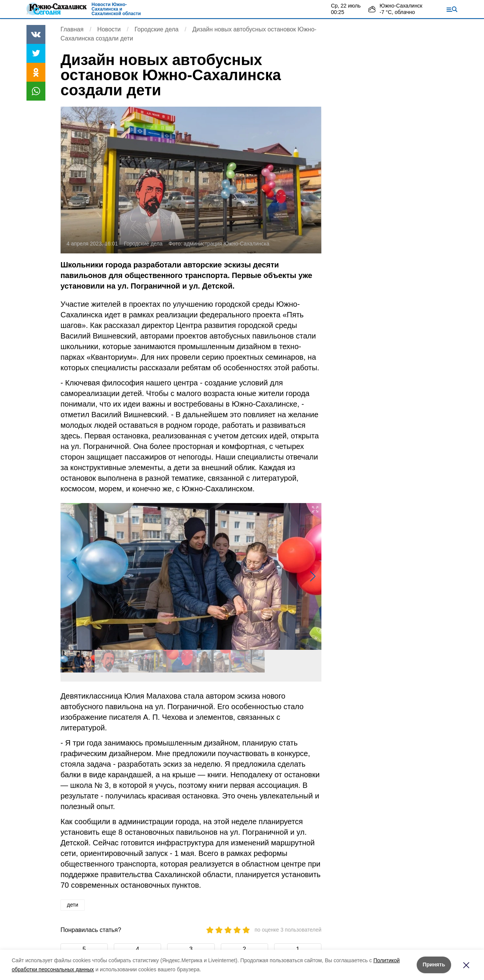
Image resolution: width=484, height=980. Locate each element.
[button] (313, 576)
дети (73, 905)
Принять (434, 964)
